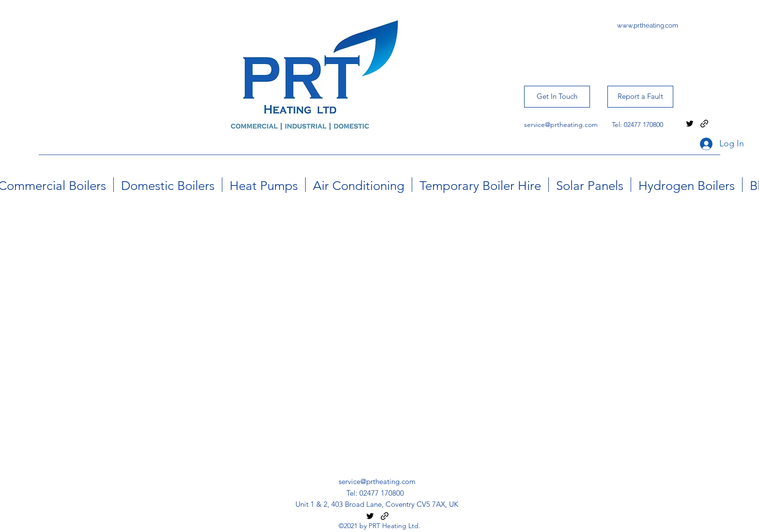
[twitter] (690, 124)
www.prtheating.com (648, 25)
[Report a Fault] (640, 97)
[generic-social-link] (704, 124)
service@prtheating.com (561, 125)
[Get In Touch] (557, 97)
